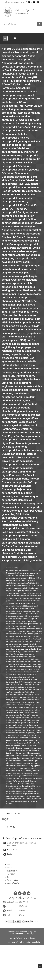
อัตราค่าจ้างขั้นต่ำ (13, 880)
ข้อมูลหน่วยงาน (12, 871)
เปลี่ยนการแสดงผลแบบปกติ (31, 2)
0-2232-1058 (12, 850)
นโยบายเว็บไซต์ (14, 942)
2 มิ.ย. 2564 (16, 814)
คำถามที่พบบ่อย (30, 938)
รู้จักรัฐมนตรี (11, 874)
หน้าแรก (10, 865)
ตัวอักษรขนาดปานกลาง (24, 2)
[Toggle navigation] (5, 38)
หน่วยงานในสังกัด (13, 883)
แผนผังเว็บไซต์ (16, 938)
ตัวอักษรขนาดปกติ (21, 2)
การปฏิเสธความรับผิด (32, 942)
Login (9, 854)
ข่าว (8, 877)
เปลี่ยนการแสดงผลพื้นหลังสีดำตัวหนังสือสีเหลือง (34, 2)
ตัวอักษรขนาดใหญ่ (26, 2)
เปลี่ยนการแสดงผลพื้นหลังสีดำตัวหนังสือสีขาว (29, 2)
